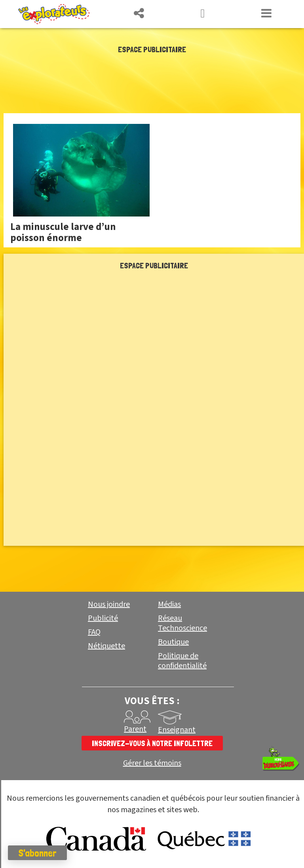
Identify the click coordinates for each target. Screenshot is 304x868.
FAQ (94, 632)
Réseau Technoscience (182, 623)
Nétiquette (106, 646)
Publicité (103, 618)
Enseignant (177, 730)
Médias (169, 604)
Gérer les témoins (152, 763)
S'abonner (37, 853)
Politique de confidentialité (182, 661)
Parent (135, 729)
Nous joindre (109, 604)
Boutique (173, 642)
